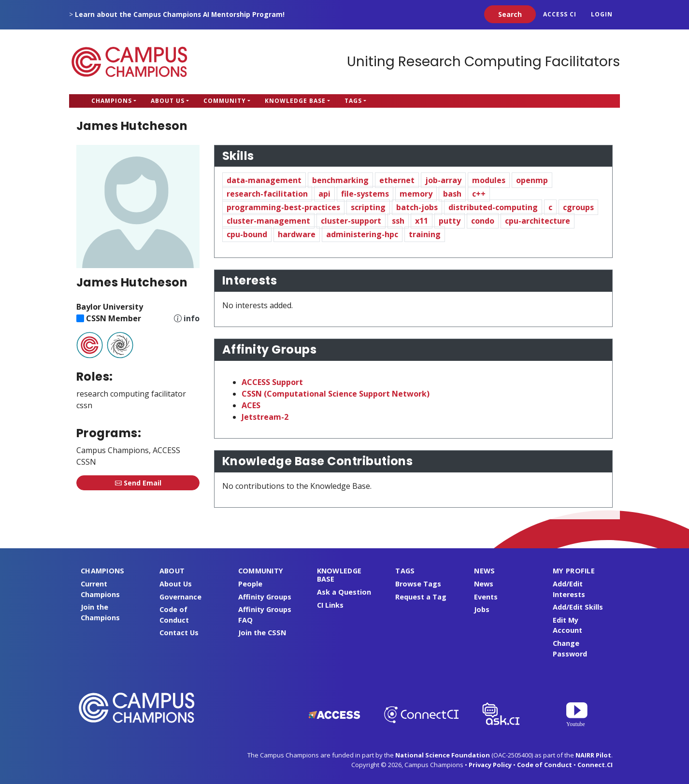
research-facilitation (267, 194)
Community (225, 101)
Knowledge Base (295, 101)
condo (483, 221)
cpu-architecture (538, 221)
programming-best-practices (283, 207)
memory (416, 194)
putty (450, 221)
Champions (112, 101)
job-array (443, 180)
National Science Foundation (443, 755)
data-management (264, 180)
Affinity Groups (265, 597)
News (484, 584)
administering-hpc (362, 234)
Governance (180, 597)
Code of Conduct (545, 765)
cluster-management (268, 221)
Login (602, 14)
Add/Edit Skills (578, 607)
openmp (532, 180)
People (250, 584)
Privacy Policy (490, 765)
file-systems (365, 194)
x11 (422, 221)
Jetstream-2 (265, 417)
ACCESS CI (560, 14)
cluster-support (351, 221)
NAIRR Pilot (593, 755)
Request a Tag (421, 597)
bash (452, 194)
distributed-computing (493, 207)
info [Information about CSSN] (192, 318)
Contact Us (179, 633)
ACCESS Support (272, 382)
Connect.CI (595, 765)
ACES (251, 405)
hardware (297, 234)
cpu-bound (247, 234)
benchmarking (340, 180)
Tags (353, 101)
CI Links (330, 605)
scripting (368, 207)
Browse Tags (418, 584)
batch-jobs (417, 207)
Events (486, 597)
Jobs (482, 609)
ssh (398, 221)
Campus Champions (129, 62)
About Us (168, 101)
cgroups (578, 207)
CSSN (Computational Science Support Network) (336, 394)
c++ (479, 194)
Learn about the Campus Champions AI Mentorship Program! (180, 14)
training (425, 234)
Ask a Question (344, 592)
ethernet (397, 180)
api (324, 194)
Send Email (138, 483)
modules (489, 180)
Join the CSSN (262, 633)
